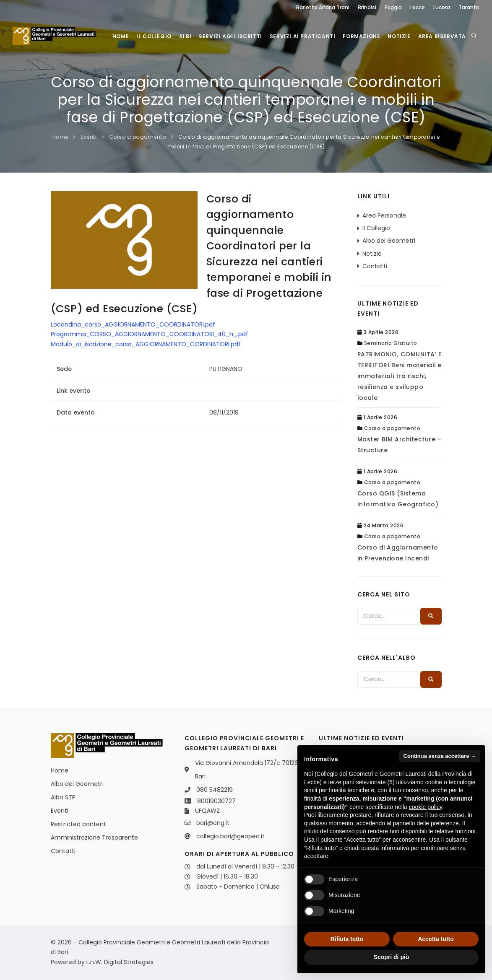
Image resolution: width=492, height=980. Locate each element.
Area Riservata (442, 36)
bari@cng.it (213, 823)
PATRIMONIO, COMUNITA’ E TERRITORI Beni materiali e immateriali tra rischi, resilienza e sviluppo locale (400, 376)
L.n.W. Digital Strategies (120, 962)
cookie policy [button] (426, 807)
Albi (185, 36)
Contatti (375, 266)
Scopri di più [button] (392, 957)
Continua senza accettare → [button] (440, 756)
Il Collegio (154, 36)
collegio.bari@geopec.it (230, 836)
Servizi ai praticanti (303, 36)
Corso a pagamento (138, 137)
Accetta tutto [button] (436, 939)
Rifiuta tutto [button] (347, 939)
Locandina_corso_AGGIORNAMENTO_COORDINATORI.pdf (133, 324)
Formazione (361, 36)
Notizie (399, 36)
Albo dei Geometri (389, 241)
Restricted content (78, 824)
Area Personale (384, 215)
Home (121, 36)
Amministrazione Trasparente (94, 837)
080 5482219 (215, 790)
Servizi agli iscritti (230, 36)
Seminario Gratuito (391, 343)
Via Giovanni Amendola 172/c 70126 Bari (247, 770)
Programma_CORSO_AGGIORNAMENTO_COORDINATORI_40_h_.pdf (150, 334)
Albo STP (63, 797)
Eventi (89, 137)
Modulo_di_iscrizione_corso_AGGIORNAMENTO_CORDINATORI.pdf (146, 344)
